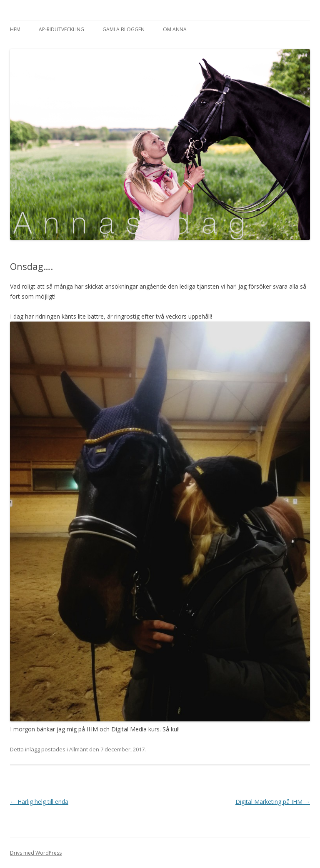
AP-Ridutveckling (61, 29)
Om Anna (175, 29)
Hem (15, 29)
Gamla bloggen (124, 29)
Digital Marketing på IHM (273, 802)
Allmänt (79, 749)
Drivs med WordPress (36, 853)
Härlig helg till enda (39, 802)
